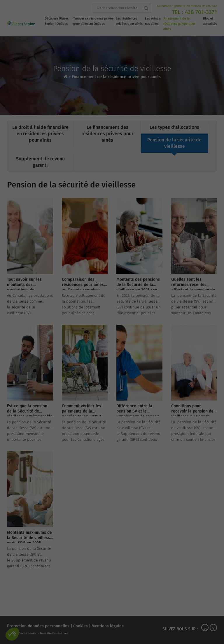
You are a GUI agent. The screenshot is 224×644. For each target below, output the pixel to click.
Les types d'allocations (174, 127)
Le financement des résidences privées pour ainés (107, 134)
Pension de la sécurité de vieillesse (174, 143)
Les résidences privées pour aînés (129, 21)
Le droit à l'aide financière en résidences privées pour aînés (40, 134)
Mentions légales (108, 626)
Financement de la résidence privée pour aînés (179, 24)
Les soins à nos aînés (153, 21)
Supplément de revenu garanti (40, 162)
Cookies (80, 626)
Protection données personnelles (38, 626)
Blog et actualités (210, 21)
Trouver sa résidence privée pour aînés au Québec (93, 21)
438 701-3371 (201, 12)
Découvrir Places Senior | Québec (57, 21)
